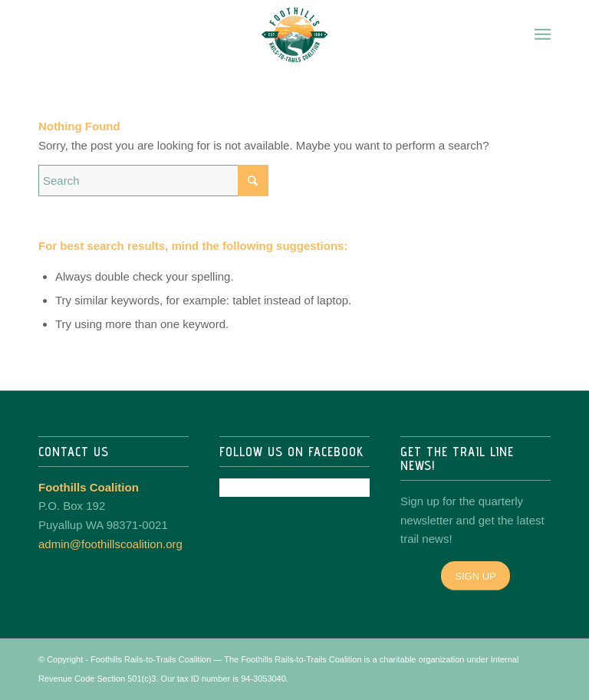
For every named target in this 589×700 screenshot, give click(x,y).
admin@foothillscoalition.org (110, 544)
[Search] (153, 181)
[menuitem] (543, 35)
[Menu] (543, 35)
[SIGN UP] (475, 576)
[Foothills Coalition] (294, 35)
